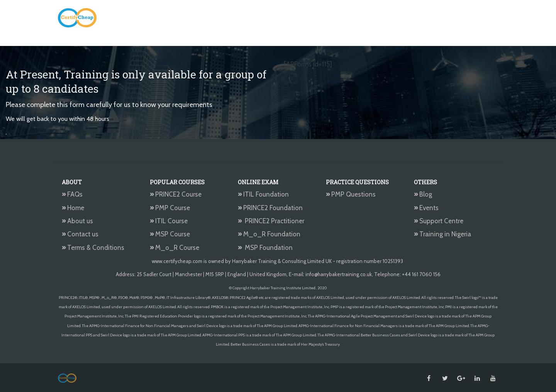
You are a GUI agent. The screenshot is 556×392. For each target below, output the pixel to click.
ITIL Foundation (263, 194)
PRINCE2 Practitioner (271, 221)
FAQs (72, 194)
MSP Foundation (265, 248)
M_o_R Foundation (270, 234)
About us (77, 221)
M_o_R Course (175, 248)
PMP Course (170, 208)
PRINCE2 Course (176, 194)
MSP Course (170, 234)
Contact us (80, 234)
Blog (423, 194)
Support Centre (439, 221)
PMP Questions (351, 194)
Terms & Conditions (93, 248)
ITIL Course (169, 221)
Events (426, 208)
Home (73, 208)
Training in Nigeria (442, 234)
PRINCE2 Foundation (270, 208)
